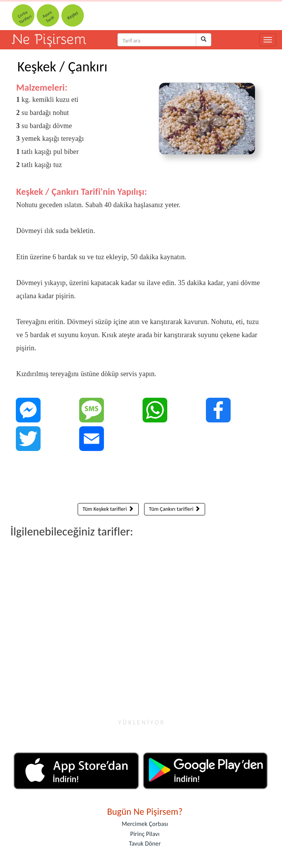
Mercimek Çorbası (145, 824)
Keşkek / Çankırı (62, 67)
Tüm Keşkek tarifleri (108, 509)
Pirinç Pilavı (145, 834)
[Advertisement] (141, 479)
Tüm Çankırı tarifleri (175, 509)
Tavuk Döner (145, 844)
